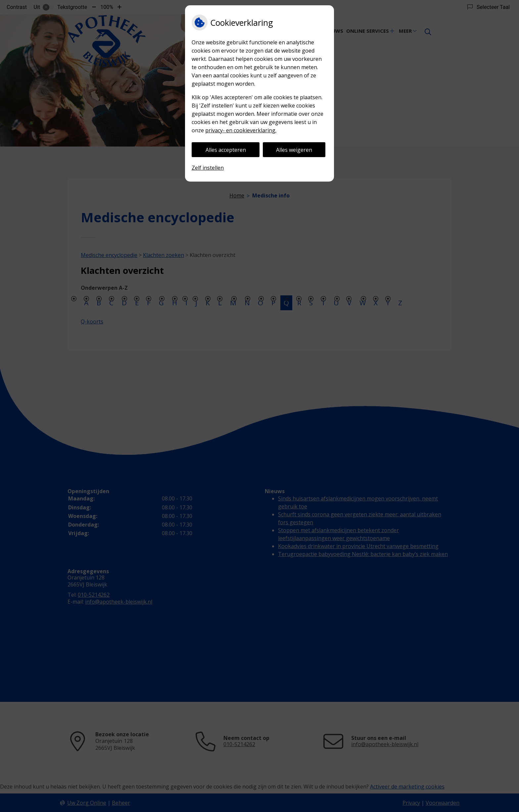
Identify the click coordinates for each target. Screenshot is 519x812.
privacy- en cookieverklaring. (241, 130)
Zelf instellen (208, 168)
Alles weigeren (294, 150)
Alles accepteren (226, 150)
